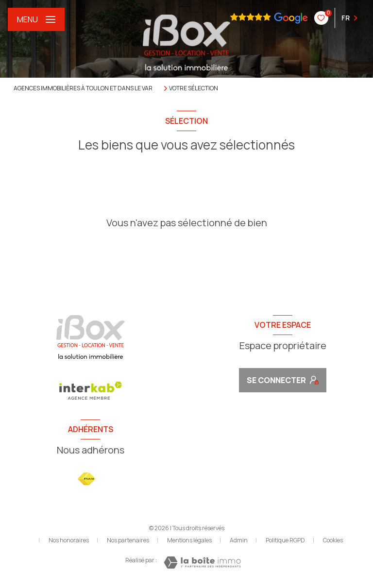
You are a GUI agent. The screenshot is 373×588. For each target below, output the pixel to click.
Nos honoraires (69, 540)
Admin (239, 540)
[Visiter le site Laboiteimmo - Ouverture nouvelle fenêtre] (202, 563)
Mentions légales (189, 540)
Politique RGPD (285, 540)
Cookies (333, 540)
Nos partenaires (128, 540)
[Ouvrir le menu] (36, 19)
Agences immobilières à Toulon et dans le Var (83, 88)
